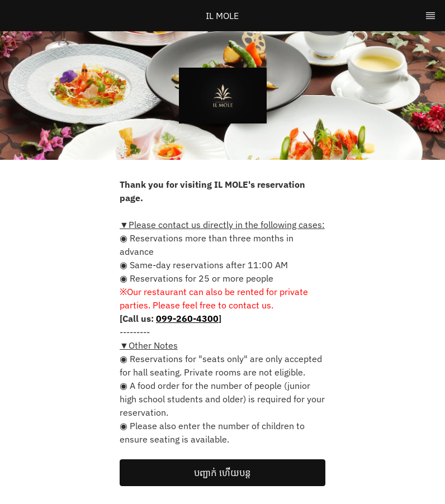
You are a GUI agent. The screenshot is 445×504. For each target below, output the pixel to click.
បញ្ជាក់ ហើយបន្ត (222, 473)
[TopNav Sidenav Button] (430, 16)
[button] (222, 473)
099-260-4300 (187, 318)
